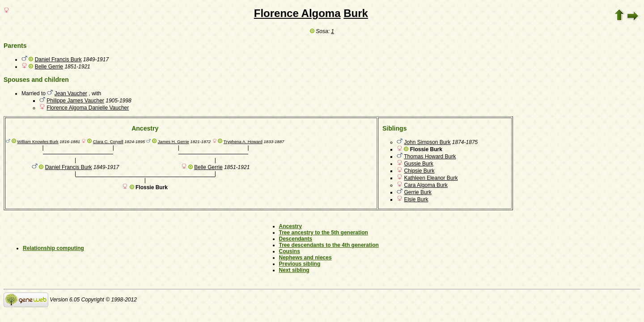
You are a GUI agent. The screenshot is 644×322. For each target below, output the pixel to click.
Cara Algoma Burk (426, 185)
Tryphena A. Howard (243, 142)
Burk (356, 13)
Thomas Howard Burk (430, 157)
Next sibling (294, 270)
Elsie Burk (416, 199)
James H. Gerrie (174, 142)
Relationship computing (53, 248)
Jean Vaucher (71, 93)
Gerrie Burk (417, 192)
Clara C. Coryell (108, 142)
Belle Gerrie (49, 67)
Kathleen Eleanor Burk (431, 178)
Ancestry (290, 226)
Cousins (290, 251)
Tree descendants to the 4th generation (329, 245)
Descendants (296, 239)
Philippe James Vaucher (75, 101)
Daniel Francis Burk (58, 59)
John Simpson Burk (427, 142)
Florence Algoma (297, 13)
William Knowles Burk (38, 142)
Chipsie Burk (419, 171)
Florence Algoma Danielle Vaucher (88, 108)
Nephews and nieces (305, 258)
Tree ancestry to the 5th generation (324, 233)
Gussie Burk (418, 164)
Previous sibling (300, 264)
